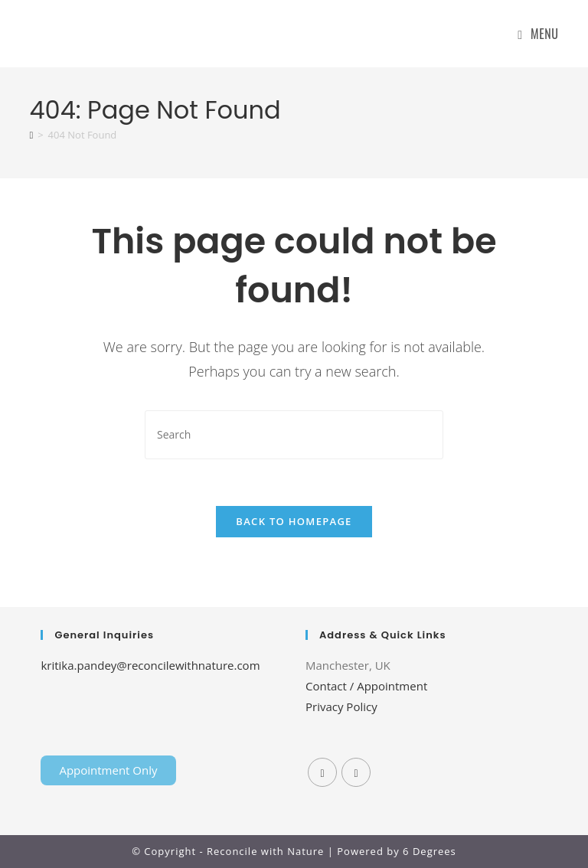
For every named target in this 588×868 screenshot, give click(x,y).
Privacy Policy (341, 706)
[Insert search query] (294, 434)
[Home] (31, 135)
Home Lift (67, 701)
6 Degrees (430, 851)
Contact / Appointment (366, 686)
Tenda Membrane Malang (165, 701)
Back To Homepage (294, 521)
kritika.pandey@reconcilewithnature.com (150, 665)
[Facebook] (322, 772)
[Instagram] (356, 772)
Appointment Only (108, 770)
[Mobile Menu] (538, 34)
